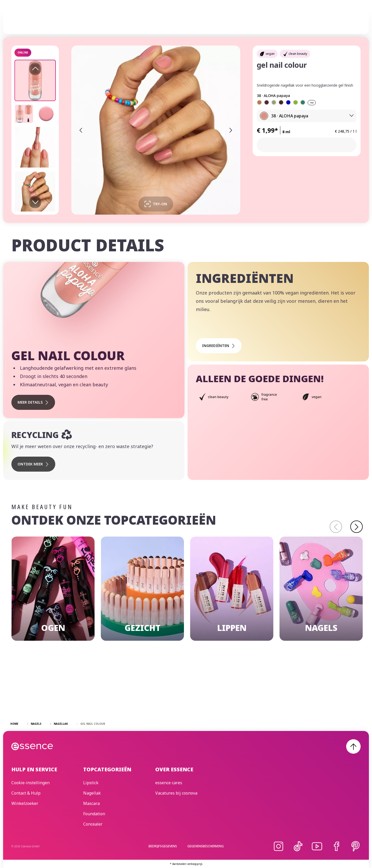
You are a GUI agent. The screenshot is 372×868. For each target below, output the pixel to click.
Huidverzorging (157, 21)
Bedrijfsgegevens (163, 846)
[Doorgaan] (357, 527)
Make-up (125, 21)
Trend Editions (198, 21)
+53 (312, 103)
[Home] (32, 21)
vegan (270, 54)
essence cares (235, 21)
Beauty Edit (268, 21)
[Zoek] (354, 21)
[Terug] (336, 527)
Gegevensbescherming (206, 846)
